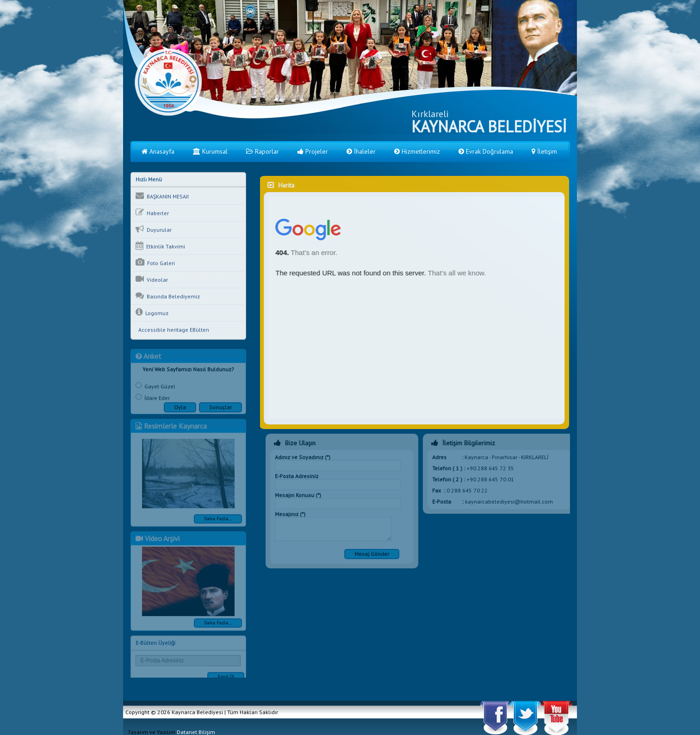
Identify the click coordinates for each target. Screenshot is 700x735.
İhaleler (361, 151)
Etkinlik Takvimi (160, 246)
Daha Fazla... (218, 521)
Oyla (180, 409)
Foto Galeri (155, 263)
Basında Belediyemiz (168, 296)
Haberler (152, 213)
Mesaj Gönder (374, 554)
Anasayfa (158, 151)
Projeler (313, 151)
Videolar (152, 280)
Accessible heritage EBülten (172, 330)
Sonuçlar (220, 409)
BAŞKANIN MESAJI (162, 196)
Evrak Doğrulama (486, 151)
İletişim (544, 151)
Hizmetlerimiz (417, 151)
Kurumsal (210, 151)
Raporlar (263, 151)
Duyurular (154, 230)
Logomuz (152, 313)
